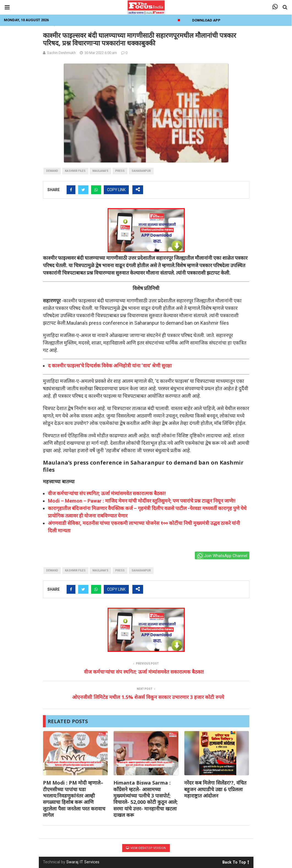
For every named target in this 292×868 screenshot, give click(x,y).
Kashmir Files (75, 171)
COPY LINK (116, 190)
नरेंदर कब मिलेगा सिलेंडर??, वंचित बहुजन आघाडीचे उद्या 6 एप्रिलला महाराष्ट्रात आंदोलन (215, 789)
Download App (206, 20)
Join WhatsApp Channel (222, 556)
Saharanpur (141, 171)
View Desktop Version (146, 848)
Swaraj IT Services (83, 862)
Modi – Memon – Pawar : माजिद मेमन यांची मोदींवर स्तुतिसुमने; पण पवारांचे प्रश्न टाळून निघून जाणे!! (142, 501)
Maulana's (100, 171)
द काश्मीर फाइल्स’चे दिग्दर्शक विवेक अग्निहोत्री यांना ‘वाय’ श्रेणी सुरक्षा (110, 366)
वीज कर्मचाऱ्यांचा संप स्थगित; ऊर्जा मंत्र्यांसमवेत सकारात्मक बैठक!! (107, 493)
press (120, 171)
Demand (52, 171)
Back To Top (236, 861)
